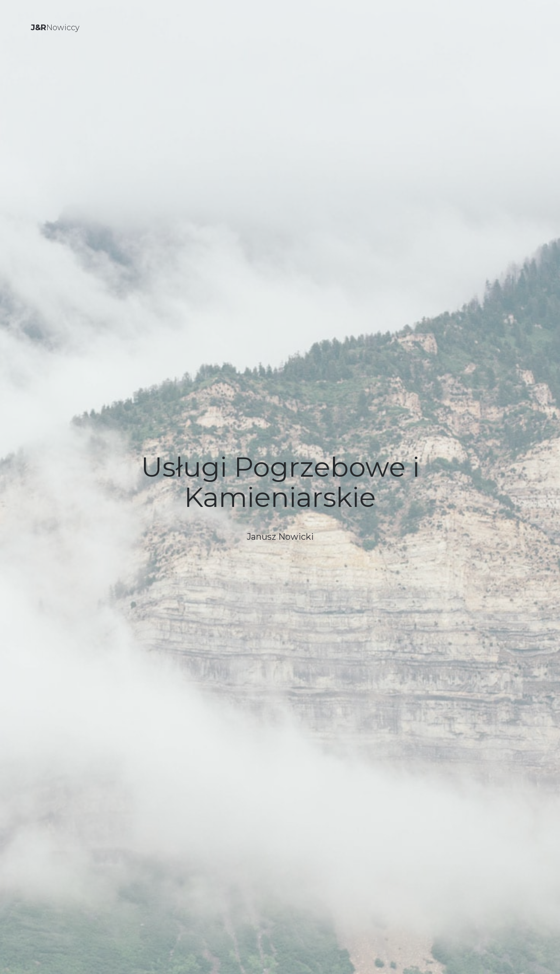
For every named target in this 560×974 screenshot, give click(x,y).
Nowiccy (55, 28)
